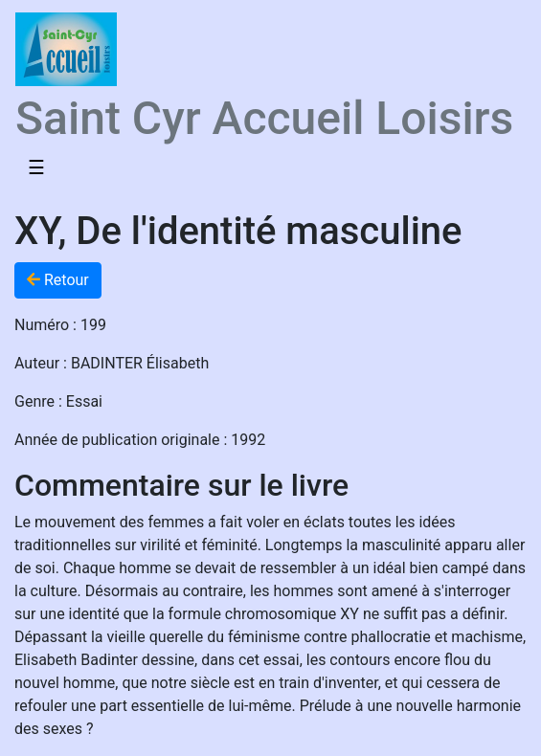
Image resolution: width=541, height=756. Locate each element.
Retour (58, 280)
